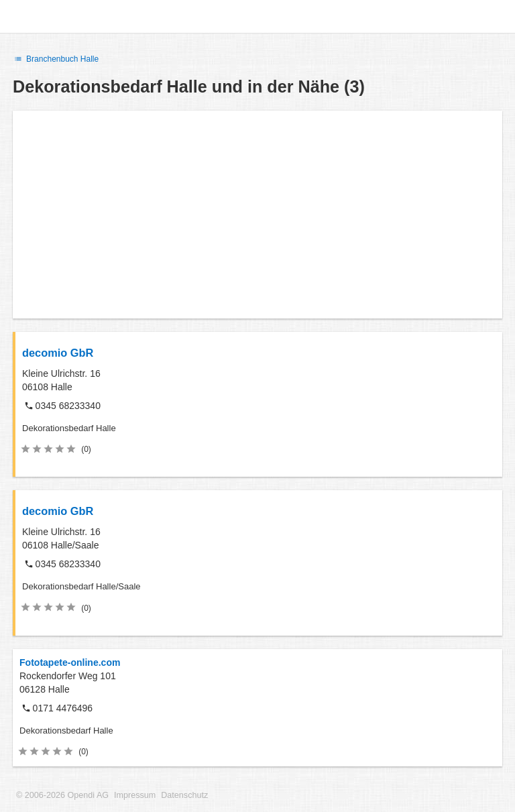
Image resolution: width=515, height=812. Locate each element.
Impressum (135, 795)
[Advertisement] (257, 215)
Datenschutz (184, 795)
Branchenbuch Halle (56, 59)
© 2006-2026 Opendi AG (62, 795)
